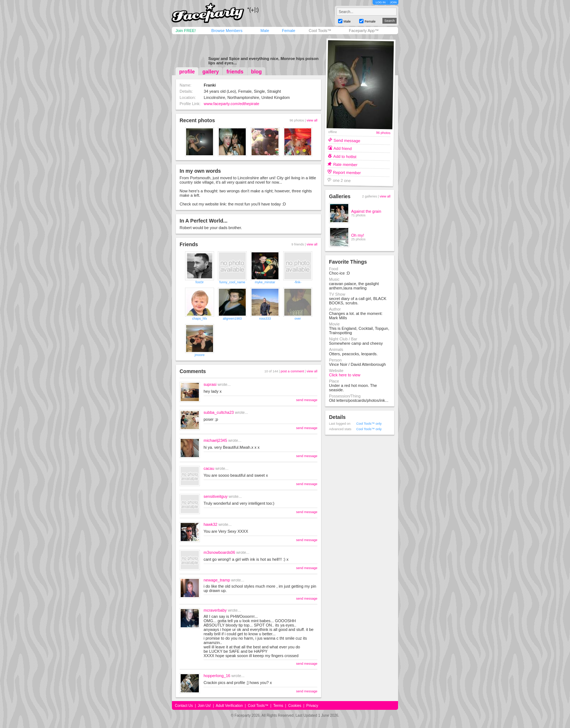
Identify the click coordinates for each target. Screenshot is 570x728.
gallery (211, 72)
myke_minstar (265, 282)
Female (288, 31)
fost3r (200, 282)
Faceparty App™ (364, 31)
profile (187, 72)
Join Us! (204, 706)
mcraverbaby (215, 610)
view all (312, 120)
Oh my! (358, 235)
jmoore (200, 355)
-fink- (298, 282)
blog (257, 72)
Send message (347, 140)
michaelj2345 (215, 440)
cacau (209, 468)
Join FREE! (186, 31)
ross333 (265, 319)
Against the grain (366, 211)
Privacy (312, 706)
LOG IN (380, 2)
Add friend (342, 148)
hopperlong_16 (217, 676)
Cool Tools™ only (369, 424)
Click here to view (345, 375)
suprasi (210, 384)
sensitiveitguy (216, 496)
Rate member (345, 164)
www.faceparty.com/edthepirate (232, 104)
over (298, 319)
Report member (347, 172)
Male (265, 31)
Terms (278, 706)
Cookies (295, 706)
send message (307, 400)
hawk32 (210, 524)
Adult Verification (229, 706)
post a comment (292, 371)
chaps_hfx (199, 319)
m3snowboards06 (219, 552)
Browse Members (227, 31)
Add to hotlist (345, 156)
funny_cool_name (232, 282)
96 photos (383, 133)
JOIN (393, 2)
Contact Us (184, 706)
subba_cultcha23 (219, 412)
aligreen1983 (232, 319)
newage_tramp (217, 580)
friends (235, 72)
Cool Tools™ (320, 31)
